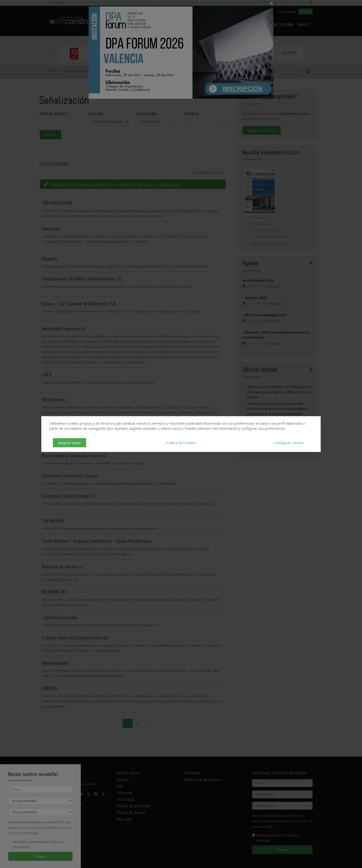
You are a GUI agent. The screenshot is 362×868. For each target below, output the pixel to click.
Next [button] (310, 54)
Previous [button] (52, 54)
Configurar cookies (289, 443)
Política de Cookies (181, 443)
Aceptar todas (69, 443)
